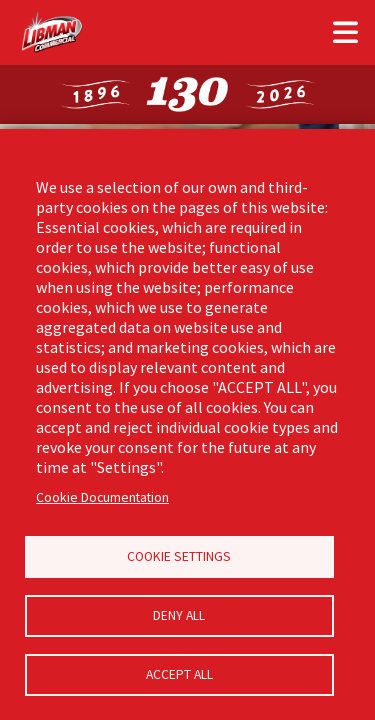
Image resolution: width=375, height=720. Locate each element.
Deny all (179, 615)
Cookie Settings (179, 556)
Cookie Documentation (102, 497)
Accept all (179, 674)
